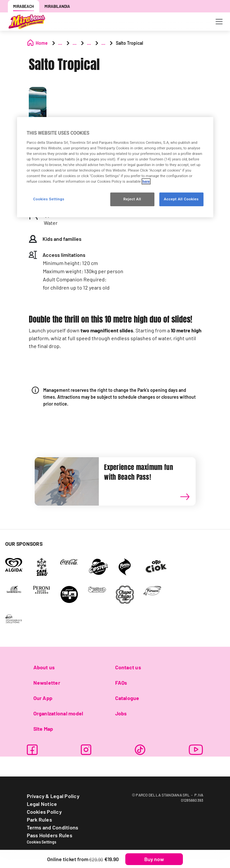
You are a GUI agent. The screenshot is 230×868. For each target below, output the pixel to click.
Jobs (121, 713)
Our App (43, 698)
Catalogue (127, 698)
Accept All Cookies (181, 199)
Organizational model (58, 713)
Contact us (128, 667)
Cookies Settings (42, 842)
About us (44, 667)
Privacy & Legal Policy (53, 796)
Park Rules (39, 819)
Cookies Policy (44, 812)
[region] (115, 167)
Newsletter (47, 683)
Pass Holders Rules (50, 835)
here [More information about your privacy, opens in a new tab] (146, 182)
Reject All (132, 199)
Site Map (43, 729)
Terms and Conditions (53, 827)
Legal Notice (42, 804)
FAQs (121, 683)
